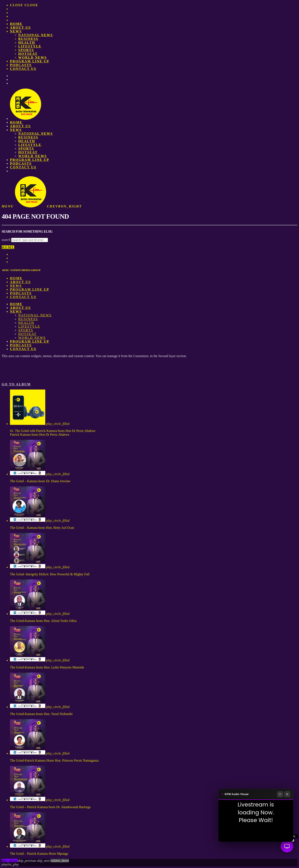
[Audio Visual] (287, 846)
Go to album (16, 384)
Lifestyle (30, 46)
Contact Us (23, 69)
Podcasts (21, 65)
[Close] (287, 794)
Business (28, 39)
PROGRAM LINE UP (30, 61)
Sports (26, 50)
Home (16, 24)
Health (27, 43)
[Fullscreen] (280, 794)
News (16, 31)
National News (36, 35)
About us (20, 28)
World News (32, 57)
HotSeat (28, 54)
